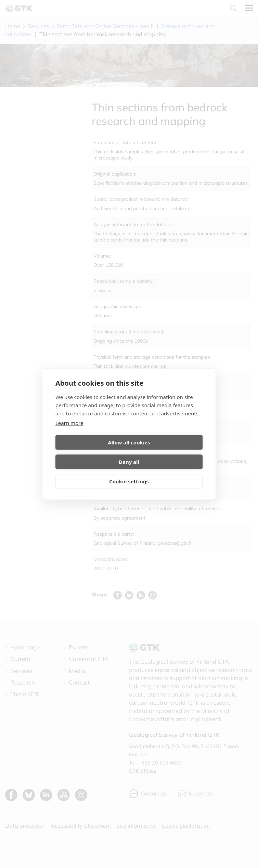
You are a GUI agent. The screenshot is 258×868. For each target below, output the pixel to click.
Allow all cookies (91, 452)
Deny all (167, 452)
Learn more (69, 432)
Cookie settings (129, 471)
